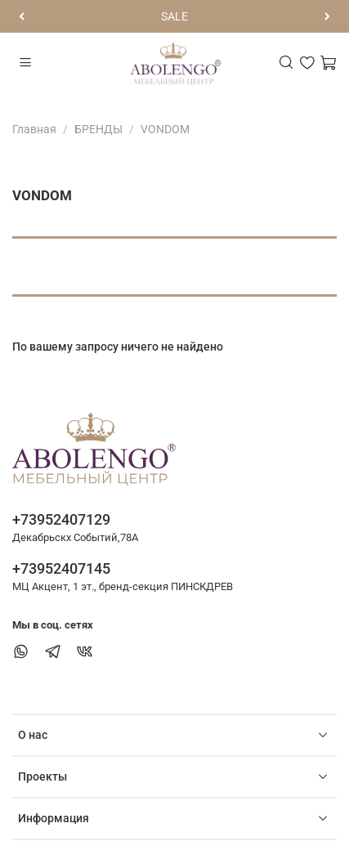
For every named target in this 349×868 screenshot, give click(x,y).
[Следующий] (327, 16)
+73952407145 (61, 568)
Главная (34, 129)
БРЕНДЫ (98, 129)
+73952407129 (61, 519)
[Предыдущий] (22, 16)
